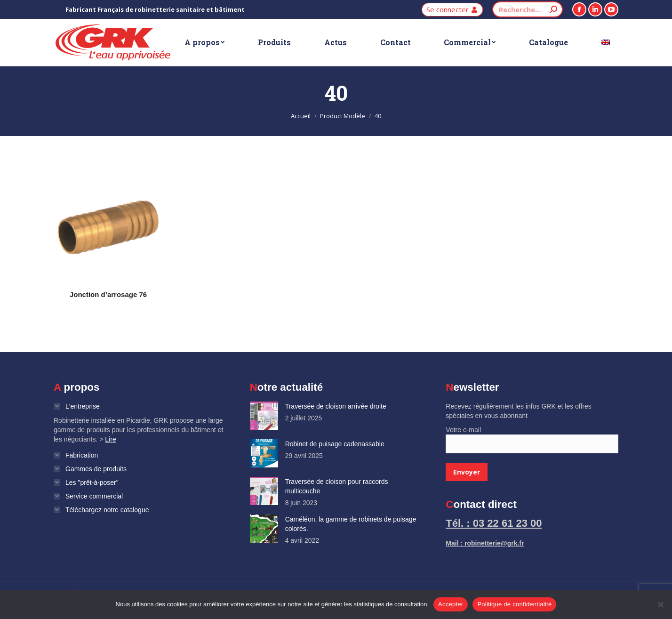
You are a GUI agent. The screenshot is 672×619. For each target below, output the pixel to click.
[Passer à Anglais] (605, 42)
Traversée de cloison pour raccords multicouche (337, 486)
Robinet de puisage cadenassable (335, 444)
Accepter (451, 604)
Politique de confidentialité (514, 604)
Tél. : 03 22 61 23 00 (494, 523)
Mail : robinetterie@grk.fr (485, 543)
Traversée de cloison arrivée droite (336, 406)
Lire (110, 439)
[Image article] (264, 416)
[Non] (660, 604)
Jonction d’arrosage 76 (108, 294)
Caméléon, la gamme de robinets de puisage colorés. (351, 524)
